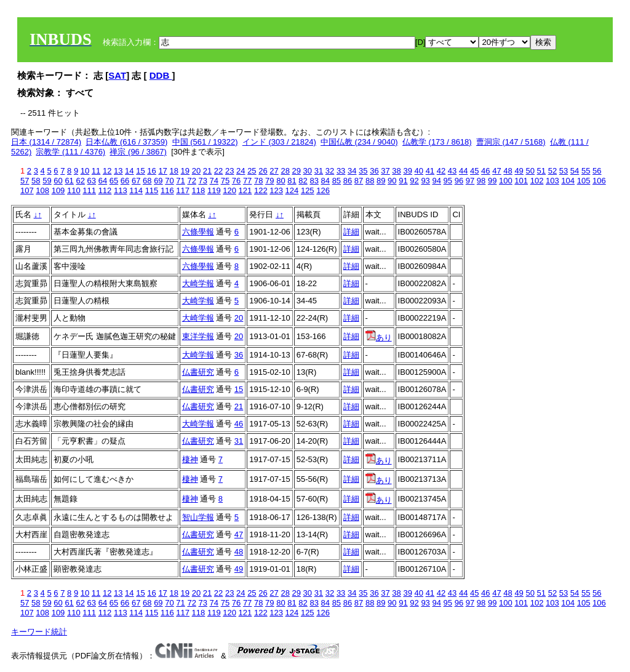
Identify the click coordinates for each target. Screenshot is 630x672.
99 (492, 181)
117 (183, 190)
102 (537, 181)
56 (597, 171)
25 (252, 171)
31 (319, 171)
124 (292, 190)
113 (121, 190)
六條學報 (198, 232)
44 (463, 171)
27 (274, 171)
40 (419, 171)
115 (152, 190)
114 (136, 190)
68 (147, 181)
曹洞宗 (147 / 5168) (511, 142)
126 (323, 190)
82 (303, 181)
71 (180, 181)
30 (308, 171)
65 (114, 181)
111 (89, 190)
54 (575, 171)
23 (229, 171)
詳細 (351, 232)
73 (203, 181)
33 (341, 171)
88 (370, 181)
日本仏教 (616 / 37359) (126, 142)
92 (414, 181)
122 (261, 190)
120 (229, 190)
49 (519, 171)
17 (162, 171)
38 (396, 171)
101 (521, 181)
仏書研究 (198, 372)
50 (530, 171)
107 (27, 190)
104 (568, 181)
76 (236, 181)
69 (158, 181)
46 (485, 171)
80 (281, 181)
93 (425, 181)
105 (584, 181)
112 (105, 190)
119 (214, 190)
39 (407, 171)
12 (107, 171)
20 (196, 171)
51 (541, 171)
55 (586, 171)
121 (245, 190)
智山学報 (198, 517)
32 (330, 171)
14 (129, 171)
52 (552, 171)
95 (448, 181)
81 (292, 181)
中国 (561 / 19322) (205, 142)
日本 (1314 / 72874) (46, 142)
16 (151, 171)
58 (36, 181)
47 (496, 171)
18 (173, 171)
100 (506, 181)
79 (269, 181)
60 (58, 181)
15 (140, 171)
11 (96, 171)
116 (167, 190)
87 (359, 181)
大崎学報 (198, 283)
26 (263, 171)
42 (441, 171)
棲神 (190, 459)
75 (225, 181)
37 (385, 171)
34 (352, 171)
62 (80, 181)
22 (218, 171)
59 (47, 181)
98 (481, 181)
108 (42, 190)
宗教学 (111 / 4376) (70, 152)
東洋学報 (198, 336)
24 (241, 171)
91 (403, 181)
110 (74, 190)
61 (69, 181)
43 (452, 171)
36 (374, 171)
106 (599, 181)
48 (508, 171)
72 (191, 181)
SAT (117, 75)
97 (470, 181)
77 (247, 181)
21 (207, 171)
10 (85, 171)
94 (436, 181)
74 (214, 181)
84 (325, 181)
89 (381, 181)
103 (552, 181)
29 (297, 171)
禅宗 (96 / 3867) (138, 152)
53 (564, 171)
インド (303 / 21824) (279, 142)
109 (58, 190)
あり (379, 338)
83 (314, 181)
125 (308, 190)
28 (285, 171)
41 (430, 171)
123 (276, 190)
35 (363, 171)
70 (169, 181)
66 (125, 181)
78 (258, 181)
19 (185, 171)
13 (118, 171)
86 (348, 181)
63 (92, 181)
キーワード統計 (39, 632)
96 (459, 181)
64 (103, 181)
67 (136, 181)
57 (25, 181)
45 (474, 171)
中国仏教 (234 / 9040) (359, 142)
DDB (161, 75)
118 (199, 190)
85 (337, 181)
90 (392, 181)
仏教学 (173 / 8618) (437, 142)
